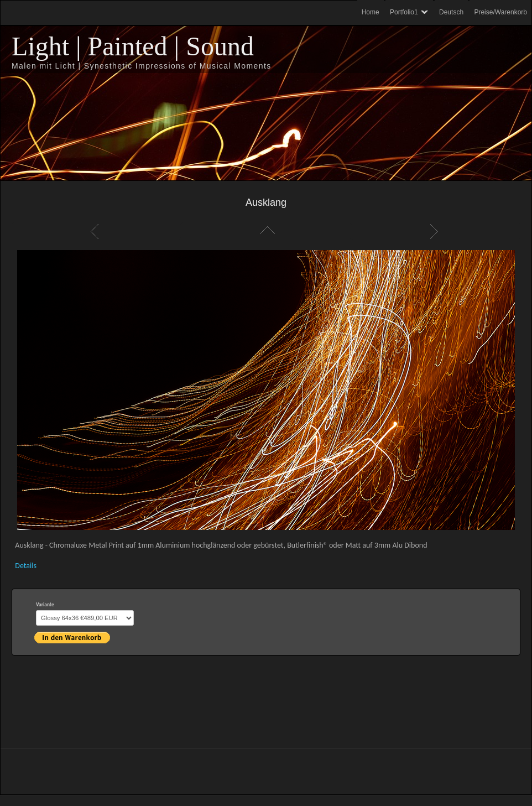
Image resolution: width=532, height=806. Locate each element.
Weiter (436, 231)
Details (26, 566)
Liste (266, 231)
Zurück (96, 231)
